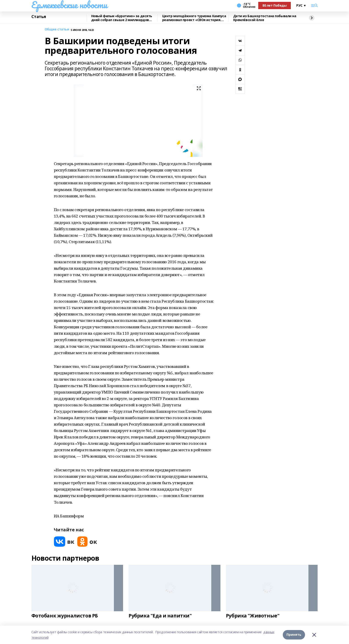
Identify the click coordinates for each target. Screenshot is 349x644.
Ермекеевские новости (69, 5)
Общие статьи (57, 29)
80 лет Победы (275, 5)
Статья (39, 17)
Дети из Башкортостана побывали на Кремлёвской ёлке (265, 18)
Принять (294, 635)
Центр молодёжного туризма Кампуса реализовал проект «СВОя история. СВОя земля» (194, 18)
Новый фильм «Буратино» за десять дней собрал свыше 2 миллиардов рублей (122, 18)
